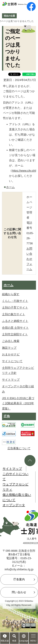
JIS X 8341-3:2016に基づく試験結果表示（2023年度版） (18, 403)
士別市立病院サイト (15, 334)
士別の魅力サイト (14, 314)
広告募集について (19, 448)
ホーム (10, 187)
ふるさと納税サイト (15, 321)
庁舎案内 (19, 579)
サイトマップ (11, 380)
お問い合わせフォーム (29, 259)
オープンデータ (14, 505)
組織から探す (11, 294)
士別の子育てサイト (15, 308)
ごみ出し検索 (11, 341)
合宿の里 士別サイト (15, 328)
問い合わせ (19, 592)
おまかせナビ (11, 354)
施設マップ (9, 348)
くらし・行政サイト (15, 301)
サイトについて (12, 361)
